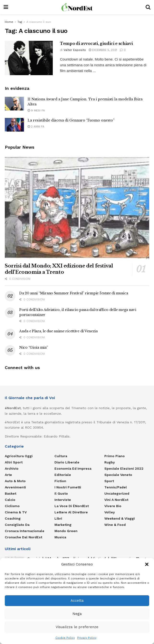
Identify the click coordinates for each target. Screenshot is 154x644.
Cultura (61, 456)
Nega (77, 614)
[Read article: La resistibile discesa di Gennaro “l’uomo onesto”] (14, 125)
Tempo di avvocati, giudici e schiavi (96, 43)
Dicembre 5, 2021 (103, 50)
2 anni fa (36, 127)
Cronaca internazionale (25, 531)
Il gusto (61, 493)
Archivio (12, 468)
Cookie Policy (65, 638)
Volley (110, 512)
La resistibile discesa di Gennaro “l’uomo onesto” (71, 120)
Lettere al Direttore (71, 512)
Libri (58, 518)
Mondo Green (66, 531)
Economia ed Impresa (73, 468)
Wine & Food (115, 525)
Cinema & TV (16, 512)
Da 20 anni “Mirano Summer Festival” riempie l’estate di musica (74, 293)
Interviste (63, 500)
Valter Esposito (75, 50)
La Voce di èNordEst (72, 506)
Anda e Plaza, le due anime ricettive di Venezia (58, 331)
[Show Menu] (6, 7)
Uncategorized (117, 493)
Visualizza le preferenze (77, 627)
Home (9, 22)
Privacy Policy (87, 638)
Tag (20, 22)
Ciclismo (12, 506)
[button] (147, 564)
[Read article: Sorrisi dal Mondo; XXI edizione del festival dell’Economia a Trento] (77, 207)
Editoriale (63, 475)
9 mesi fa (36, 110)
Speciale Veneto (118, 475)
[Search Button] (148, 7)
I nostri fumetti (68, 487)
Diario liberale (67, 462)
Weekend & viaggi (120, 518)
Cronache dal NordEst (24, 537)
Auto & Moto (15, 481)
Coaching (13, 518)
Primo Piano (115, 456)
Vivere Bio (113, 506)
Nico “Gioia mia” (34, 347)
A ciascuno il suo (39, 22)
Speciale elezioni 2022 (124, 468)
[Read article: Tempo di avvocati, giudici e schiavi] (29, 58)
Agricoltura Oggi (19, 456)
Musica (60, 537)
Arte (8, 475)
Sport (109, 481)
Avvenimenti (15, 487)
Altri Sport (14, 462)
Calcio (10, 500)
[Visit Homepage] (77, 7)
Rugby (110, 462)
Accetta (77, 601)
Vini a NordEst (116, 500)
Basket (11, 493)
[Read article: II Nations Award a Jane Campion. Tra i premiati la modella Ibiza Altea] (14, 104)
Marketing (63, 525)
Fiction (60, 481)
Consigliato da (17, 525)
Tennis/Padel (116, 487)
